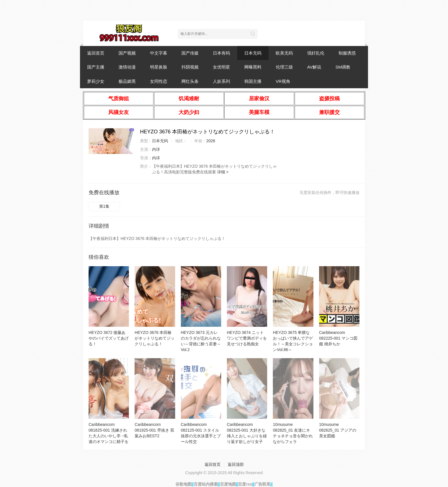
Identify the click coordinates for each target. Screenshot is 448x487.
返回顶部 (236, 464)
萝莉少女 (96, 81)
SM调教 (343, 67)
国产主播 (96, 67)
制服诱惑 (347, 53)
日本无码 (253, 53)
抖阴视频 (190, 67)
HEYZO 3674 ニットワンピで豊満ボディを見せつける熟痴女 (247, 338)
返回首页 (96, 53)
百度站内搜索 (206, 484)
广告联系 (262, 484)
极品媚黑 (127, 81)
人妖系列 (221, 81)
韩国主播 (253, 81)
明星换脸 (159, 67)
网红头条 (190, 81)
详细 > (223, 172)
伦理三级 (284, 67)
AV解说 (314, 67)
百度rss (245, 484)
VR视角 (283, 81)
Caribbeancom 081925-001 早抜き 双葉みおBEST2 (154, 430)
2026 (211, 141)
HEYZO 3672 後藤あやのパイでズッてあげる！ (109, 338)
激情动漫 (127, 67)
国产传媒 (190, 53)
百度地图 (228, 484)
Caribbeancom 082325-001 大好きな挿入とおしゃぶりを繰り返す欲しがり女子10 (247, 436)
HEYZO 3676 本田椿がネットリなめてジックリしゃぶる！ (155, 338)
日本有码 (221, 53)
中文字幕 (159, 53)
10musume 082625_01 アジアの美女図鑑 (338, 430)
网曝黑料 (253, 67)
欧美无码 (284, 53)
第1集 (104, 206)
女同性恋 (159, 81)
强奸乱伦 (316, 53)
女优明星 (221, 67)
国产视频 (127, 53)
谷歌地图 (183, 484)
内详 (156, 149)
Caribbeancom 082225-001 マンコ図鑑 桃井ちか (338, 338)
